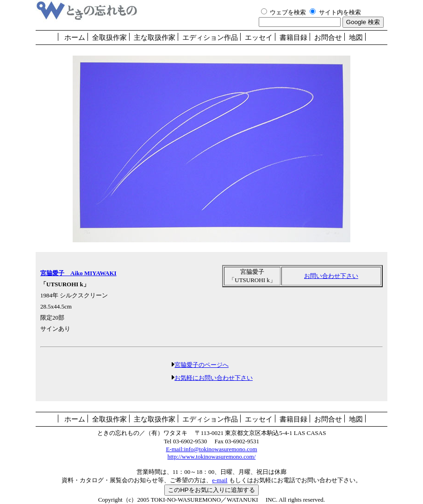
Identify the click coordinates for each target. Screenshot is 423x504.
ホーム (75, 38)
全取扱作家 (109, 38)
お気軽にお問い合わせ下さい (214, 378)
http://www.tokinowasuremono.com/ (212, 457)
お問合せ (328, 38)
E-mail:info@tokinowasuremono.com (211, 449)
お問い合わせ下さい (331, 276)
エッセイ (259, 38)
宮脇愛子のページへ (202, 365)
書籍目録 (293, 38)
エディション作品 (210, 38)
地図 (356, 38)
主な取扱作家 (155, 38)
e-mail (220, 480)
